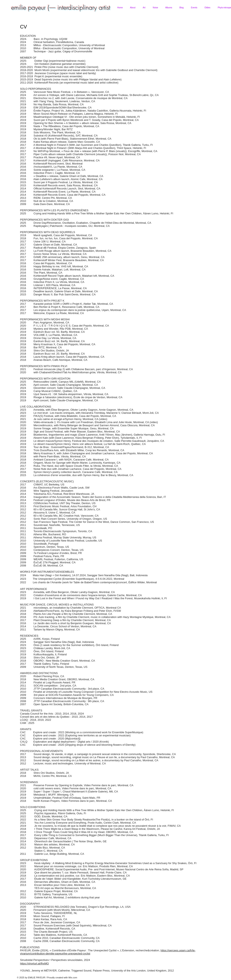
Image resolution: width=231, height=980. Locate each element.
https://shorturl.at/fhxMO (35, 963)
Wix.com (73, 978)
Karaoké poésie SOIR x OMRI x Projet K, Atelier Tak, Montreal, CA (73, 304)
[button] (133, 8)
